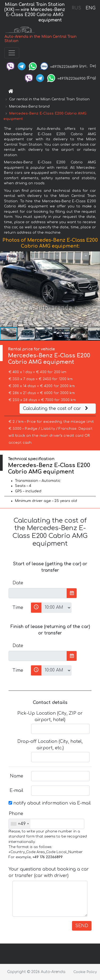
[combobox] (20, 824)
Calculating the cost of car (56, 409)
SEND (82, 926)
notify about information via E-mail (50, 803)
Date (18, 583)
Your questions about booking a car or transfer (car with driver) (49, 872)
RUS (76, 8)
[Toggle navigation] (12, 53)
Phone (16, 814)
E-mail (16, 791)
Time (18, 608)
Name (17, 776)
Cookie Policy (85, 972)
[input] (38, 593)
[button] (95, 289)
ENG (90, 8)
